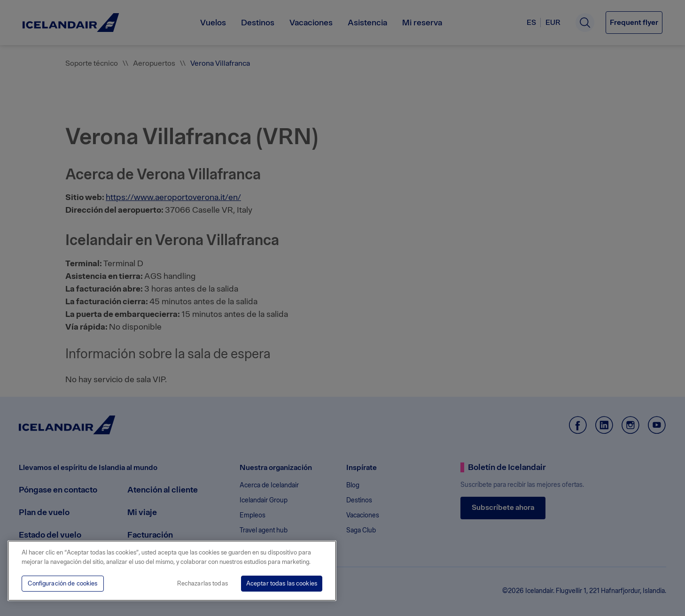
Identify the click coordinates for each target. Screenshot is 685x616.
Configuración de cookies (62, 583)
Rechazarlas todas (202, 583)
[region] (172, 571)
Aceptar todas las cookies (282, 583)
